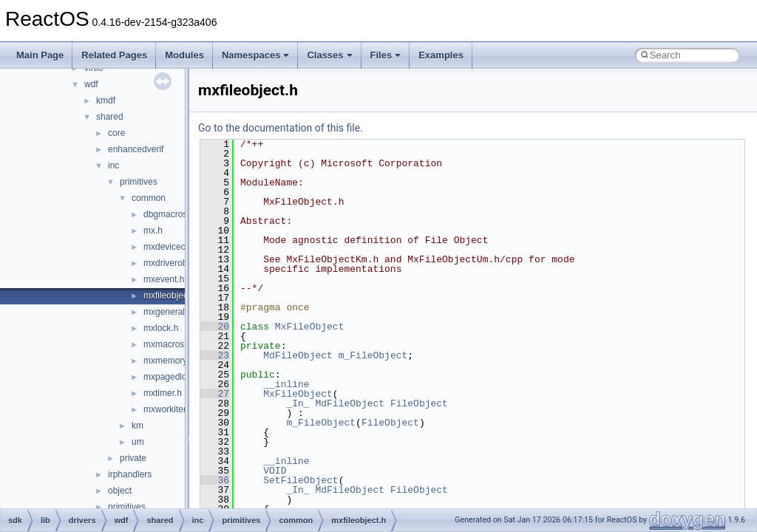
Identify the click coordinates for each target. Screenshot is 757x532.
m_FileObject (373, 355)
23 (215, 355)
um (138, 442)
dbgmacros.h (169, 214)
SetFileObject (301, 480)
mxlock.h (161, 328)
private (133, 458)
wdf (91, 84)
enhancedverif (136, 149)
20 (215, 327)
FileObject (419, 403)
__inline (286, 384)
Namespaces (256, 55)
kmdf (106, 100)
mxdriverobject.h (176, 263)
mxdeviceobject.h (178, 247)
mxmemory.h (169, 361)
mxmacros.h (167, 344)
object (120, 491)
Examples (441, 55)
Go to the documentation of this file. (281, 128)
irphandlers (130, 474)
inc (113, 166)
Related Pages (114, 55)
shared (110, 117)
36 (215, 480)
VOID (275, 471)
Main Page (40, 55)
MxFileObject (310, 327)
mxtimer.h (163, 393)
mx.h (153, 231)
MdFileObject (298, 355)
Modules (184, 55)
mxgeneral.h (168, 312)
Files (386, 55)
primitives (139, 182)
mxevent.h (164, 279)
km (138, 426)
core (116, 133)
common (149, 198)
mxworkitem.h (171, 409)
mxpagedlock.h (173, 377)
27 (215, 394)
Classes (329, 55)
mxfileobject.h (170, 296)
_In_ (298, 403)
